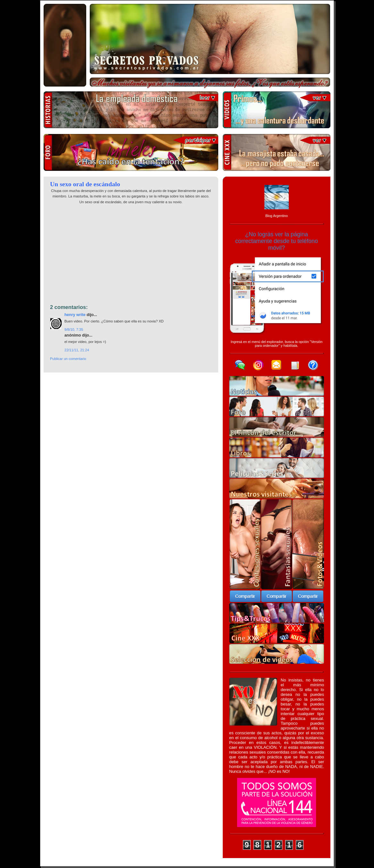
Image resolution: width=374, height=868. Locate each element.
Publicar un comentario (68, 359)
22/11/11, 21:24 (77, 350)
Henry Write (75, 315)
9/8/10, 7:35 (74, 330)
